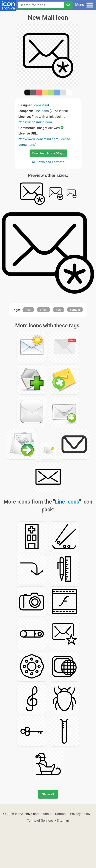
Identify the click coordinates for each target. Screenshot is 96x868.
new (59, 310)
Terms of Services (40, 820)
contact (75, 310)
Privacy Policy (80, 814)
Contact (61, 814)
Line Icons (41, 111)
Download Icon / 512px (48, 153)
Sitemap (63, 820)
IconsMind (41, 105)
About (47, 814)
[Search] (68, 5)
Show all (48, 794)
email (43, 310)
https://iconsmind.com (35, 122)
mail (28, 310)
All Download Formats (48, 162)
